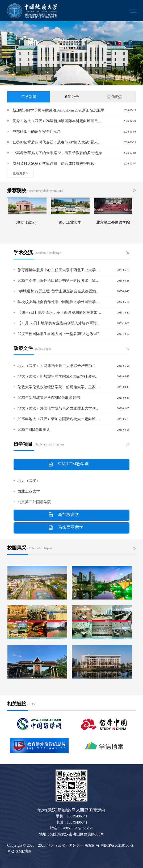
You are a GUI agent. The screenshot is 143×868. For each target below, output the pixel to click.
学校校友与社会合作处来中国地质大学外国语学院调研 (60, 302)
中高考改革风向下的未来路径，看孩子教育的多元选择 (57, 153)
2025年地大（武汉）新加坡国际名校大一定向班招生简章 (60, 419)
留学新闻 (29, 97)
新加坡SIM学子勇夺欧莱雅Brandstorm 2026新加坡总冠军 (59, 110)
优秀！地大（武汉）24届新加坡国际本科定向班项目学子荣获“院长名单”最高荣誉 (59, 121)
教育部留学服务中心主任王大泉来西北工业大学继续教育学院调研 (60, 270)
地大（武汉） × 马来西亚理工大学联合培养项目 (57, 366)
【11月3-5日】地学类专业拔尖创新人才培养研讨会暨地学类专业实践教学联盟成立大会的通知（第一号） (60, 323)
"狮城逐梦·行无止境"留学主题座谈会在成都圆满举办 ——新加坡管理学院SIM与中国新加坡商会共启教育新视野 (60, 291)
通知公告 (71, 97)
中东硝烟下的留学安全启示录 (37, 132)
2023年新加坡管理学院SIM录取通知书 (49, 398)
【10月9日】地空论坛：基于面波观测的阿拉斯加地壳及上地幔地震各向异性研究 (60, 313)
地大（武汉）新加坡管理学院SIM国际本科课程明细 (60, 376)
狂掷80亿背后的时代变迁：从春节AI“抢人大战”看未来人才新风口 (59, 142)
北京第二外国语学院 (34, 502)
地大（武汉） (29, 481)
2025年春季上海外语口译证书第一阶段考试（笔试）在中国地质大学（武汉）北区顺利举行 (60, 281)
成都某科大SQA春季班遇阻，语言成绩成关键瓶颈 (53, 164)
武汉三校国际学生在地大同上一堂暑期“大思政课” (58, 334)
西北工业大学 (29, 491)
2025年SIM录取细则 (34, 430)
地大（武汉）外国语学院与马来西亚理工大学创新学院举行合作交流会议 (60, 408)
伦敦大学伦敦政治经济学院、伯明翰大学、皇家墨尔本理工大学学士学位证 (60, 387)
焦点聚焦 (114, 97)
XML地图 (24, 851)
